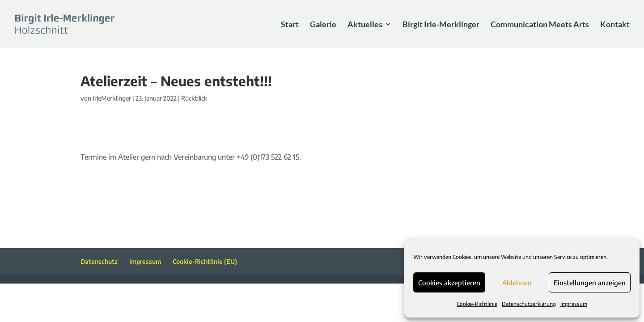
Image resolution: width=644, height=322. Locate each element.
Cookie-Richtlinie (477, 304)
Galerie (323, 25)
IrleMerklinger (112, 98)
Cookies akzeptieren (449, 283)
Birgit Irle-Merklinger (441, 25)
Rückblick (194, 98)
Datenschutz (99, 261)
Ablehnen (517, 283)
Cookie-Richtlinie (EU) (205, 261)
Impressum (574, 304)
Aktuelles (365, 25)
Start (290, 25)
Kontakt (615, 25)
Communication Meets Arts (540, 25)
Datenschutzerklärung (529, 304)
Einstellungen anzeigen (590, 283)
